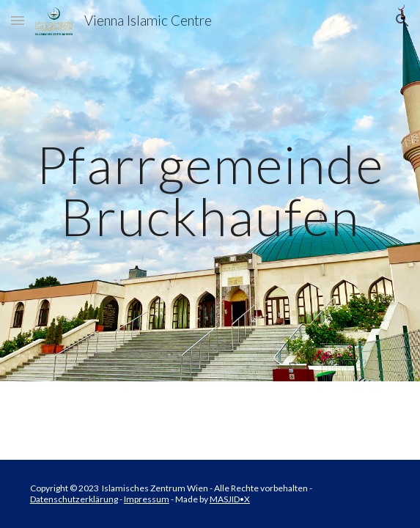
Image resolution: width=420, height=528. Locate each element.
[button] (18, 20)
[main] (210, 190)
